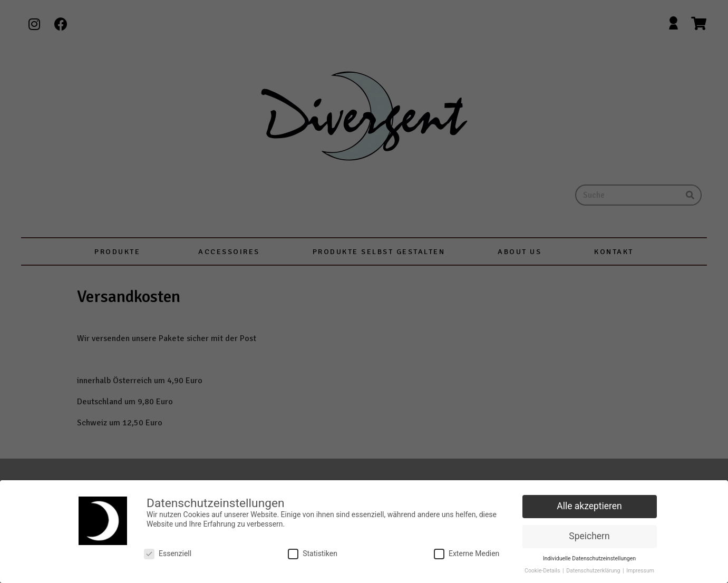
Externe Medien (467, 552)
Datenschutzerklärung (594, 568)
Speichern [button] (589, 533)
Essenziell (168, 552)
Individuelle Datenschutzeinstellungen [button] (589, 556)
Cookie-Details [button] (543, 568)
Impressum (640, 568)
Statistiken (313, 552)
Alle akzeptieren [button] (589, 504)
